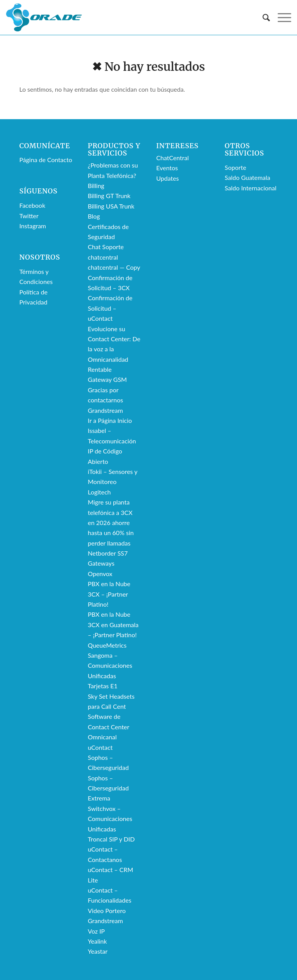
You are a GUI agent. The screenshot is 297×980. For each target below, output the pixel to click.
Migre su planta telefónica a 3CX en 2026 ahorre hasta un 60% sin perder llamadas (111, 522)
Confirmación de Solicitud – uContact (110, 308)
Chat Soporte (106, 247)
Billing (96, 186)
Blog (94, 216)
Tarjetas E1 (103, 686)
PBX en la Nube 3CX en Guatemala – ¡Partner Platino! (113, 624)
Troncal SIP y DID (111, 839)
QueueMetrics (107, 645)
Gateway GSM (107, 379)
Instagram (33, 226)
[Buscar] (262, 17)
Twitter (29, 216)
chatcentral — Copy (114, 267)
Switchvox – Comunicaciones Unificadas (110, 819)
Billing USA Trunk (111, 206)
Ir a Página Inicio (110, 420)
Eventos (167, 168)
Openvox (100, 574)
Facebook (32, 205)
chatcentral (103, 257)
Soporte (236, 167)
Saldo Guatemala (247, 177)
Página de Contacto (46, 160)
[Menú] (281, 17)
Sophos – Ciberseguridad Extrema (108, 788)
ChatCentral (172, 158)
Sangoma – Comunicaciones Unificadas (110, 665)
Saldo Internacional (251, 188)
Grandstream (105, 410)
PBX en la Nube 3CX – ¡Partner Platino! (109, 594)
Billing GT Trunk (109, 196)
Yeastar (98, 951)
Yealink (97, 941)
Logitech (99, 492)
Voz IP (96, 931)
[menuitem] (262, 17)
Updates (167, 178)
